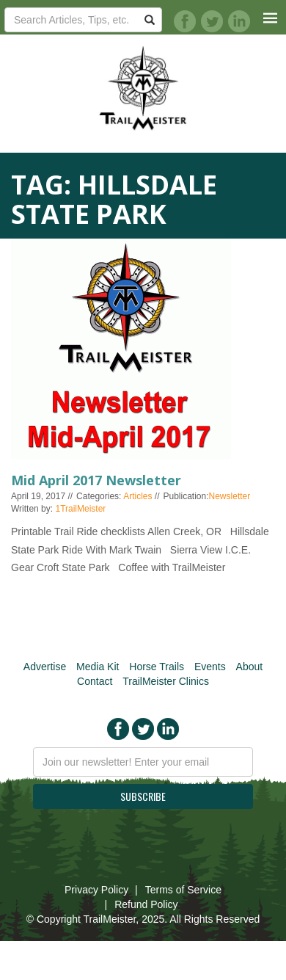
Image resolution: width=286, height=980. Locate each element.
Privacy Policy (96, 890)
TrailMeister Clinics (166, 681)
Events (210, 667)
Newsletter (230, 496)
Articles (137, 496)
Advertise (45, 667)
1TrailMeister (80, 509)
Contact (95, 681)
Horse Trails (157, 667)
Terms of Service (183, 890)
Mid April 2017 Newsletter (96, 480)
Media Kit (98, 667)
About (250, 667)
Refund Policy (146, 904)
